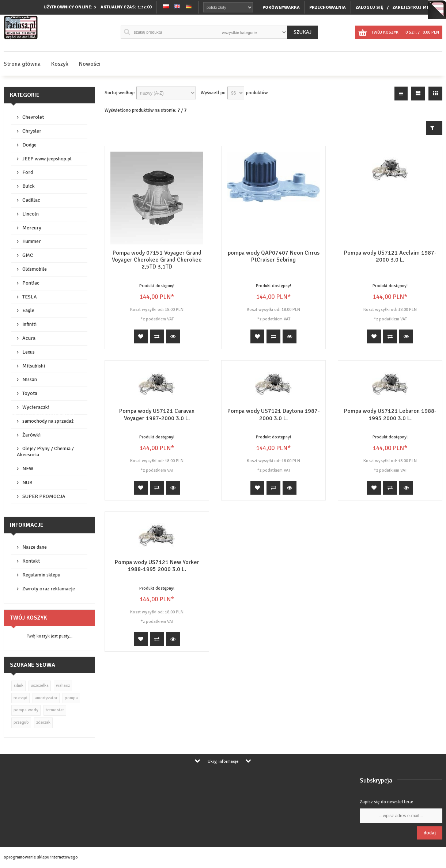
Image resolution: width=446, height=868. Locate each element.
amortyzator (46, 698)
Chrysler (32, 131)
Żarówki (31, 435)
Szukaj (303, 32)
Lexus (29, 352)
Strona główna (22, 64)
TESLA (30, 297)
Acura (29, 338)
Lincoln (31, 214)
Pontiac (31, 283)
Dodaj (430, 833)
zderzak (43, 722)
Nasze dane (35, 547)
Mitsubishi (34, 366)
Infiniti (29, 324)
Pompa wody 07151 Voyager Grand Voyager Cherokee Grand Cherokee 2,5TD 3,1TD (157, 260)
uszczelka (40, 686)
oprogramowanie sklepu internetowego (41, 857)
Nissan (30, 379)
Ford (28, 172)
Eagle (28, 310)
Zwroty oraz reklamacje (49, 589)
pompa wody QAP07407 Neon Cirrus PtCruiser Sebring (274, 256)
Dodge (29, 145)
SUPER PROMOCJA (44, 496)
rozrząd (20, 698)
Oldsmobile (35, 269)
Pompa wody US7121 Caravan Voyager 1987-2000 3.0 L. (157, 414)
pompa (71, 698)
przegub (21, 722)
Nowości (90, 64)
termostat (55, 710)
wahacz (63, 686)
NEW (28, 469)
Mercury (32, 228)
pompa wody (26, 710)
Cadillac (31, 200)
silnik (18, 686)
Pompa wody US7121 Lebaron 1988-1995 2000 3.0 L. (390, 414)
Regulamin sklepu (41, 575)
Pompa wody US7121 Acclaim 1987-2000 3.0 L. (390, 256)
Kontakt (31, 561)
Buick (29, 186)
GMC (28, 255)
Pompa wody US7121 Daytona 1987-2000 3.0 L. (274, 414)
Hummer (32, 241)
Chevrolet (33, 117)
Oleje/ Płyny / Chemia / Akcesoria (45, 452)
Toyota (30, 393)
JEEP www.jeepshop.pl (47, 159)
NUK (27, 482)
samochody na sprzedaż (48, 421)
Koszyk (60, 64)
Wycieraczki (36, 407)
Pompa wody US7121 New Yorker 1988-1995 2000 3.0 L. (157, 566)
